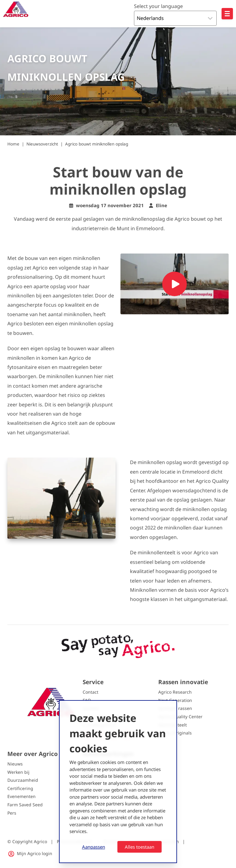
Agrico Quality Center (180, 717)
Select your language (158, 6)
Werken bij (18, 772)
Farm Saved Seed (25, 805)
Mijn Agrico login (35, 853)
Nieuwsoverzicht (42, 144)
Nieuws (15, 764)
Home (13, 144)
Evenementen (22, 796)
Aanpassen (94, 847)
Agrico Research (175, 692)
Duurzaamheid (23, 780)
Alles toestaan (140, 847)
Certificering (20, 788)
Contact (90, 692)
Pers (12, 813)
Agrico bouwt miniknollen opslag (97, 144)
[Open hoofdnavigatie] (227, 14)
